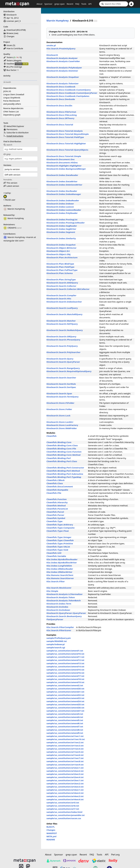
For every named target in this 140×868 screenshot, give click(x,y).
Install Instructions (15, 136)
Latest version (13, 186)
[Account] (131, 4)
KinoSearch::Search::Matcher (61, 321)
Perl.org (115, 855)
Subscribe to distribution (18, 133)
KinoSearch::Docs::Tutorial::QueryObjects (67, 150)
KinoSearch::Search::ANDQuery (62, 283)
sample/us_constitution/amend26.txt (65, 708)
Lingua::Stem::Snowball (14, 94)
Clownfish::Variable (56, 556)
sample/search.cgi (56, 647)
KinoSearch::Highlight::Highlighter (64, 166)
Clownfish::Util (54, 553)
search (8, 145)
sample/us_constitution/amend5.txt (65, 720)
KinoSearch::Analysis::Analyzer (62, 58)
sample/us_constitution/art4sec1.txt (65, 790)
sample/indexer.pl (56, 644)
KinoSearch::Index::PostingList (62, 219)
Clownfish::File (54, 493)
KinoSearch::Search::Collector (61, 286)
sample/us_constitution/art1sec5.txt (65, 752)
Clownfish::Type (54, 521)
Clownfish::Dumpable (57, 490)
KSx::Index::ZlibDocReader (60, 569)
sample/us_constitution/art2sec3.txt (65, 774)
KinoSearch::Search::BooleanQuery (64, 616)
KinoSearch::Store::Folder (59, 409)
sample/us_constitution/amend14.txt (65, 666)
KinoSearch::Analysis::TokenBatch (64, 600)
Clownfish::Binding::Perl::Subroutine (65, 474)
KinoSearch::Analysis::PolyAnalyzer (64, 68)
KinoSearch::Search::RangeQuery (63, 368)
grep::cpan (60, 4)
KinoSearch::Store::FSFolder (60, 403)
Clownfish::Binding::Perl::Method (63, 471)
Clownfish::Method (56, 506)
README (51, 840)
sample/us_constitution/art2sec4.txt (65, 777)
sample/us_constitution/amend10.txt (65, 654)
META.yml (51, 836)
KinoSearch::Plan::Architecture (62, 257)
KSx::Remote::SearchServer (60, 578)
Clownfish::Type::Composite (61, 528)
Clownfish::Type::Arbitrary (60, 525)
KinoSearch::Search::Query (60, 359)
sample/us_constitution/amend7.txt (65, 726)
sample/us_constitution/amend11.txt (65, 657)
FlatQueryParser (55, 619)
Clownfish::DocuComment (60, 486)
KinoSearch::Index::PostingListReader (66, 223)
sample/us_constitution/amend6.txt (65, 723)
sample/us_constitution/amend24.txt (65, 701)
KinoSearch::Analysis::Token (61, 597)
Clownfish (51, 436)
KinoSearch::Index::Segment (61, 232)
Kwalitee (10, 64)
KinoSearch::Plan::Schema (60, 273)
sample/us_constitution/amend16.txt (65, 673)
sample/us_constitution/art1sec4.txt (65, 749)
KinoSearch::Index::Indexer (60, 204)
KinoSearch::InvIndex (57, 607)
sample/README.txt (57, 641)
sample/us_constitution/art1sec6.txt (65, 755)
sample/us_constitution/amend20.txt (65, 689)
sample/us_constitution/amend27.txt (65, 711)
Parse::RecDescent (12, 101)
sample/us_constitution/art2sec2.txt (65, 771)
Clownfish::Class (55, 483)
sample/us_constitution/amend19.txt (65, 682)
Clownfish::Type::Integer (59, 537)
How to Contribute (15, 48)
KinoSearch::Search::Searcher (61, 378)
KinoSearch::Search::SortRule (61, 384)
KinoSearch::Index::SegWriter (61, 229)
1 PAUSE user (9, 200)
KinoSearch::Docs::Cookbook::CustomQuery (69, 90)
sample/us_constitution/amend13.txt (65, 663)
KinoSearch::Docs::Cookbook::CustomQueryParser (72, 93)
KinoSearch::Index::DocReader (62, 191)
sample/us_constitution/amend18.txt (65, 679)
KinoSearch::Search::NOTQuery (62, 324)
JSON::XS (7, 91)
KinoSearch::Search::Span (59, 393)
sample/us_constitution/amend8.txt (65, 730)
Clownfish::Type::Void (57, 550)
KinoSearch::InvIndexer (58, 610)
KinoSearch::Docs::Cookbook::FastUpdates (68, 96)
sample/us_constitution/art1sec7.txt (65, 758)
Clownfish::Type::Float (58, 531)
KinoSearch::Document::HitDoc (62, 162)
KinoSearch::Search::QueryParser (63, 362)
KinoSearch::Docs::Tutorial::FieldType (65, 137)
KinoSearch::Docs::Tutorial (60, 125)
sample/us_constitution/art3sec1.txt (65, 780)
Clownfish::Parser (55, 515)
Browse (10, 33)
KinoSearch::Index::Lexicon (60, 207)
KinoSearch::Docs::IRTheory (60, 118)
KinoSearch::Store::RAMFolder (62, 428)
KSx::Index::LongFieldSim (59, 566)
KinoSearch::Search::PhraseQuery (63, 340)
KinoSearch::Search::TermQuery (62, 397)
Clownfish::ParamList (57, 509)
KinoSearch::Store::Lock (58, 416)
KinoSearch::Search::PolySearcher (63, 352)
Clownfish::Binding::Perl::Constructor (65, 468)
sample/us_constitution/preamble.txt (66, 815)
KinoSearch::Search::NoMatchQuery (65, 330)
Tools (84, 4)
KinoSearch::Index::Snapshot (61, 245)
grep (7, 154)
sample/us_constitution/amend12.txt (65, 660)
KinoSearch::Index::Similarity (61, 238)
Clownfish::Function (57, 499)
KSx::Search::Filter (56, 581)
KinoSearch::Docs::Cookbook (61, 87)
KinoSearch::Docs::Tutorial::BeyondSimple (68, 134)
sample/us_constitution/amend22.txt (65, 695)
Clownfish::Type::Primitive (60, 543)
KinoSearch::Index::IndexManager (64, 194)
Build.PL (51, 827)
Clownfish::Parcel (55, 512)
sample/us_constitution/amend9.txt (65, 733)
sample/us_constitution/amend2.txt (65, 685)
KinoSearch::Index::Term (59, 604)
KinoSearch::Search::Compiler (61, 295)
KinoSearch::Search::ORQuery (61, 336)
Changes (10, 36)
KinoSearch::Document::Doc (61, 159)
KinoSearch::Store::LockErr (60, 422)
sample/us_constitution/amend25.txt (65, 704)
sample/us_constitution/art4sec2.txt (65, 793)
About (39, 4)
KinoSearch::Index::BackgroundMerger (66, 169)
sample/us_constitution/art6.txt (63, 806)
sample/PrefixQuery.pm (59, 638)
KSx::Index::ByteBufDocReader (62, 559)
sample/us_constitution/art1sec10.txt (66, 739)
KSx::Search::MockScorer (59, 588)
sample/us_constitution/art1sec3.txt (65, 746)
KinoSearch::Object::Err (58, 251)
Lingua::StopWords (12, 98)
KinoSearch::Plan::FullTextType (62, 270)
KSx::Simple (52, 591)
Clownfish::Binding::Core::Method (64, 455)
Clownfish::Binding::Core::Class (62, 445)
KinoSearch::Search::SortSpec (61, 387)
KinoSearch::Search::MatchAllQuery (64, 314)
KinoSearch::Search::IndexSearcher (64, 302)
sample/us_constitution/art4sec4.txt (65, 799)
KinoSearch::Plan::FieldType (60, 267)
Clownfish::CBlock (56, 480)
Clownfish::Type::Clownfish (60, 540)
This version (12, 183)
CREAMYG (10, 228)
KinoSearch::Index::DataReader (62, 175)
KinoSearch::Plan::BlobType (60, 264)
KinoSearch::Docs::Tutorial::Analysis (65, 131)
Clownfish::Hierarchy (57, 502)
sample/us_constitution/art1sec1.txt (65, 736)
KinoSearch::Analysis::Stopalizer (63, 77)
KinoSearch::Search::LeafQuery (62, 308)
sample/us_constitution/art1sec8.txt (65, 761)
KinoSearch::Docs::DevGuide (61, 99)
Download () (16, 30)
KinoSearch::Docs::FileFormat (61, 112)
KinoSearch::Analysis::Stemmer (62, 71)
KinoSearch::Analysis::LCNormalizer (65, 594)
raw (16, 33)
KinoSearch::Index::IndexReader (63, 200)
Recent (70, 4)
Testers (10, 57)
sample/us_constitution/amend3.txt (65, 714)
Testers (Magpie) (14, 60)
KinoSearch (12, 15)
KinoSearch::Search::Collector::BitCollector (68, 289)
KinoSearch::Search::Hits (59, 299)
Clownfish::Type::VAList (58, 547)
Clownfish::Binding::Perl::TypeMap (64, 477)
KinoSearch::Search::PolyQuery (62, 346)
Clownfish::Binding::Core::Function (64, 452)
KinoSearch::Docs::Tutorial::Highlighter (66, 143)
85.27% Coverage (14, 67)
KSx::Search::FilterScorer (59, 630)
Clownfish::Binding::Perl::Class (62, 461)
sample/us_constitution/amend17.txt (65, 676)
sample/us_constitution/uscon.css (64, 818)
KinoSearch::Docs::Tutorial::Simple (64, 156)
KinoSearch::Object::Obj (58, 254)
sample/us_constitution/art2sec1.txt (65, 768)
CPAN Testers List (11, 112)
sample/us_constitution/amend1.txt (65, 651)
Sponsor (48, 4)
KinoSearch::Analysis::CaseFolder (63, 61)
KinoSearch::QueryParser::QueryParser (66, 613)
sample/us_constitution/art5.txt (63, 803)
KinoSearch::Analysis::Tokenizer (63, 83)
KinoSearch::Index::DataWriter (62, 181)
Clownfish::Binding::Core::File (61, 449)
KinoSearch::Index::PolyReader (62, 213)
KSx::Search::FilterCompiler (60, 627)
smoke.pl (51, 45)
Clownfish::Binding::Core (59, 442)
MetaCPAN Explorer (15, 126)
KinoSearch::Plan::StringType (61, 279)
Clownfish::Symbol (56, 518)
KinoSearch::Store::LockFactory (62, 425)
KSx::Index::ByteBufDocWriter (62, 563)
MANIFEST (52, 833)
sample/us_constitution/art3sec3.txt (65, 787)
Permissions (12, 129)
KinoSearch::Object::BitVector (61, 248)
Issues (9, 45)
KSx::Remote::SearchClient (60, 575)
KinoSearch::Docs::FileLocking (62, 115)
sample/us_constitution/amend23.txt (65, 698)
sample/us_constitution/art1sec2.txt (65, 742)
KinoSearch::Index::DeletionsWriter (64, 185)
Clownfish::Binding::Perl (59, 458)
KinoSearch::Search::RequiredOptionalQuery (69, 371)
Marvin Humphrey (14, 218)
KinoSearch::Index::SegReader (62, 226)
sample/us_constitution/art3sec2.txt (65, 783)
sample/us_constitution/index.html (64, 812)
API (90, 4)
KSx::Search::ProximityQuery (61, 48)
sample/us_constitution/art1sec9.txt (65, 765)
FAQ (77, 4)
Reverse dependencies (13, 108)
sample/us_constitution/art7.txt (63, 809)
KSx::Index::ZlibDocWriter (59, 572)
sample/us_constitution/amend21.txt (65, 692)
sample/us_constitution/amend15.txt (65, 670)
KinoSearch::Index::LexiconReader (64, 210)
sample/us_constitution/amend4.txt (65, 717)
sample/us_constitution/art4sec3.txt (65, 796)
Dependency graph (12, 115)
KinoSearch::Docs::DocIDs (59, 105)
